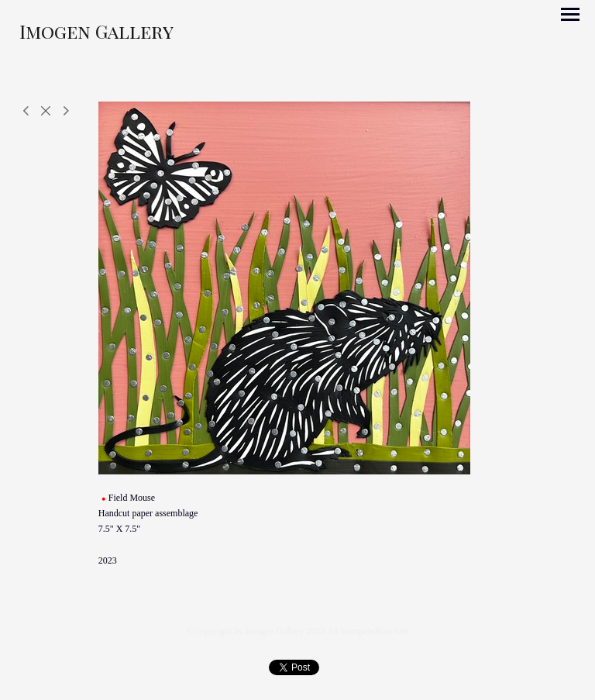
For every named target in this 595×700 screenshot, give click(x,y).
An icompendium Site (368, 631)
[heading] (96, 35)
